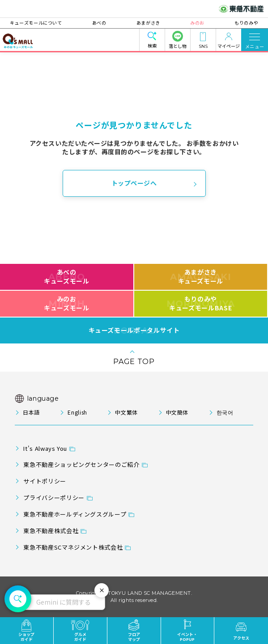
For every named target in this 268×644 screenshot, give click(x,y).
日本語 (31, 412)
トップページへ (134, 183)
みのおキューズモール (66, 303)
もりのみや (241, 23)
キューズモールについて (41, 23)
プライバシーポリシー (54, 498)
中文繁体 (126, 412)
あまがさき (148, 23)
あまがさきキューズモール (201, 276)
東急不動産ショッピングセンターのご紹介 (81, 464)
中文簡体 (177, 412)
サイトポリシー (45, 481)
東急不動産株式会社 (51, 531)
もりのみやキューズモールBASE (201, 303)
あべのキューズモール (66, 276)
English (77, 412)
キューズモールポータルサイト (134, 330)
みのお (195, 23)
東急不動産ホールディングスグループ (75, 514)
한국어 (225, 412)
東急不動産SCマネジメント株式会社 (73, 547)
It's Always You (45, 448)
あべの (102, 23)
